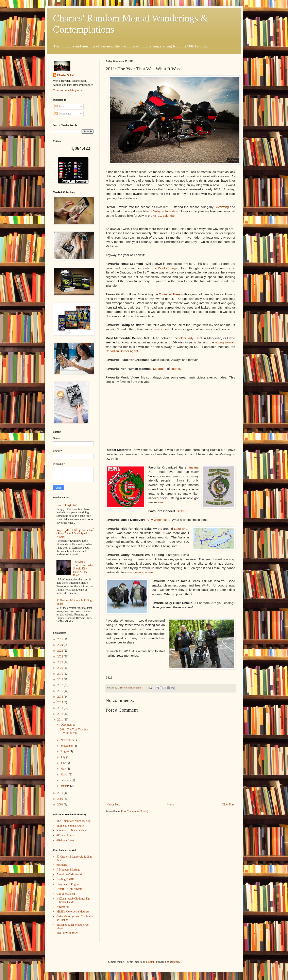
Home (171, 805)
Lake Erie (181, 529)
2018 (61, 679)
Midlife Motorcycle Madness (73, 912)
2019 (61, 674)
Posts (60, 107)
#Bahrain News (65, 840)
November (67, 740)
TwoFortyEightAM (67, 933)
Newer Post (113, 805)
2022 (61, 657)
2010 (61, 793)
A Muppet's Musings (68, 870)
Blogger (175, 962)
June (64, 763)
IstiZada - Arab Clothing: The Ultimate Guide (73, 900)
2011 (60, 720)
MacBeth (159, 369)
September (67, 746)
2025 (61, 639)
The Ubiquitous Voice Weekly (73, 821)
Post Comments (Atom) (135, 811)
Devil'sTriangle (168, 268)
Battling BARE (65, 879)
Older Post (228, 805)
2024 (61, 645)
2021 (61, 662)
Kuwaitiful (63, 907)
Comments (63, 114)
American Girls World (69, 874)
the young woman (222, 342)
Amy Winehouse (158, 520)
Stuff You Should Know (70, 826)
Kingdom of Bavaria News (72, 830)
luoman (150, 962)
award (162, 502)
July (63, 757)
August (65, 751)
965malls (62, 865)
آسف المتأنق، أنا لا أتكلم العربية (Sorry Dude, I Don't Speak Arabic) (75, 533)
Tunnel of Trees (170, 294)
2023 (61, 651)
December (67, 725)
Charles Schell (66, 75)
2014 (61, 702)
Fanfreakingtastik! (67, 505)
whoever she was (142, 572)
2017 (61, 685)
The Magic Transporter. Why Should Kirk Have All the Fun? (83, 569)
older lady (186, 338)
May (64, 769)
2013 (61, 708)
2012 (61, 714)
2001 (61, 805)
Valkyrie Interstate (166, 211)
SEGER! (183, 511)
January (65, 786)
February (66, 780)
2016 (61, 691)
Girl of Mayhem (66, 894)
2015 (61, 697)
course (175, 369)
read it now (162, 329)
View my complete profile (68, 90)
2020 (61, 668)
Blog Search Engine (68, 884)
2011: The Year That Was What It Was (74, 731)
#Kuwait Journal (66, 835)
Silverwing (222, 207)
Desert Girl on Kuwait (69, 889)
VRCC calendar (164, 216)
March (65, 775)
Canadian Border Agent (122, 351)
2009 (61, 799)
